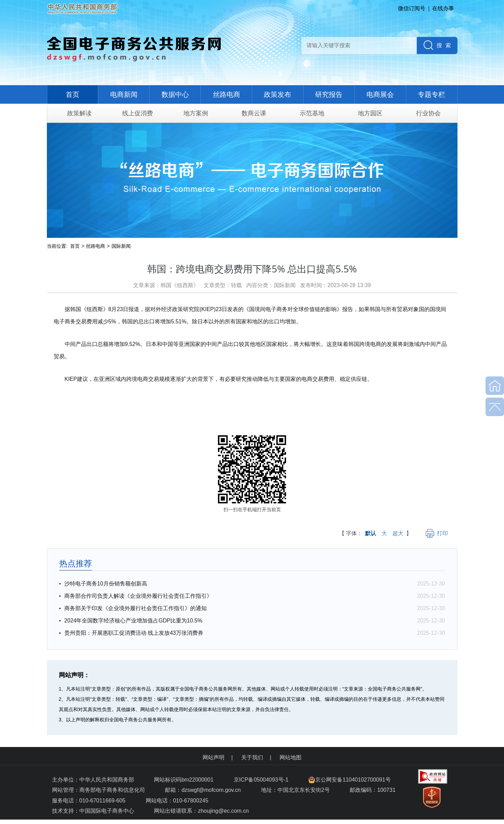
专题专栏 (431, 94)
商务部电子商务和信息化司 (112, 790)
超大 (398, 533)
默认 (371, 533)
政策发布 (277, 94)
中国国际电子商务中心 (107, 811)
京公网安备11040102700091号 (350, 780)
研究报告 (329, 94)
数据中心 (175, 94)
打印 (437, 533)
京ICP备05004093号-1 (262, 780)
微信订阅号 (412, 8)
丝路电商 (227, 94)
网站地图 (290, 757)
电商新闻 (124, 94)
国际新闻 (121, 246)
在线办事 (443, 8)
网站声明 (214, 757)
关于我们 (252, 757)
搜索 (445, 45)
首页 (73, 94)
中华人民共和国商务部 (107, 780)
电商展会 (380, 94)
